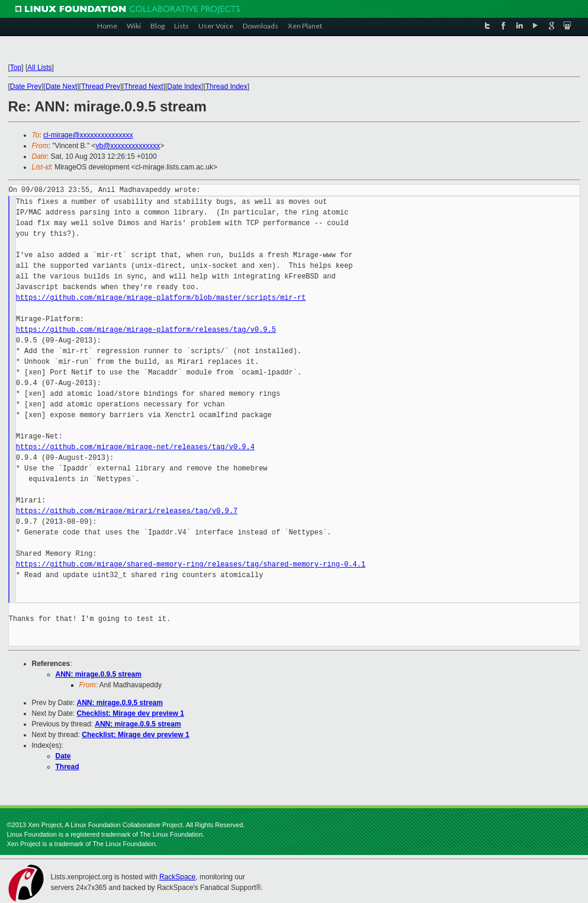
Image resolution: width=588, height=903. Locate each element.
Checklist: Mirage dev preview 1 (131, 713)
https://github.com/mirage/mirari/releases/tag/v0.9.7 (127, 511)
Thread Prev (101, 87)
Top (16, 68)
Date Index (184, 87)
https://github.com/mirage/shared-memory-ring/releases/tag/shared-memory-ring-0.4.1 (191, 564)
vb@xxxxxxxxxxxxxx (128, 146)
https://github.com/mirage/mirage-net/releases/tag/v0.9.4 (135, 447)
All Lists (39, 68)
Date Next (61, 87)
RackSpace (177, 877)
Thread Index (226, 87)
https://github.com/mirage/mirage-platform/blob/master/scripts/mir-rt (161, 298)
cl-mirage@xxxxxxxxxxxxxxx (88, 135)
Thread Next (144, 87)
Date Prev (26, 87)
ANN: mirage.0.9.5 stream (99, 674)
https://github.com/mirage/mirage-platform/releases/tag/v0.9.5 (146, 330)
